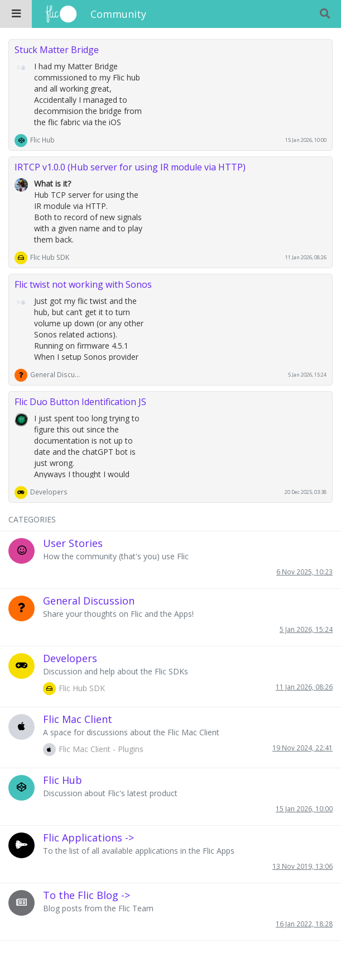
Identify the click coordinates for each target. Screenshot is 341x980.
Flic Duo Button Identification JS (80, 402)
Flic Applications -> (88, 838)
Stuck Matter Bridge (57, 50)
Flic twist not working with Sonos (83, 284)
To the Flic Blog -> (87, 895)
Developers (49, 492)
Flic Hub (42, 140)
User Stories (73, 543)
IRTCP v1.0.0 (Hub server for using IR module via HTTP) (130, 167)
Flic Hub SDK (50, 257)
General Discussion (55, 374)
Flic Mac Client (78, 719)
